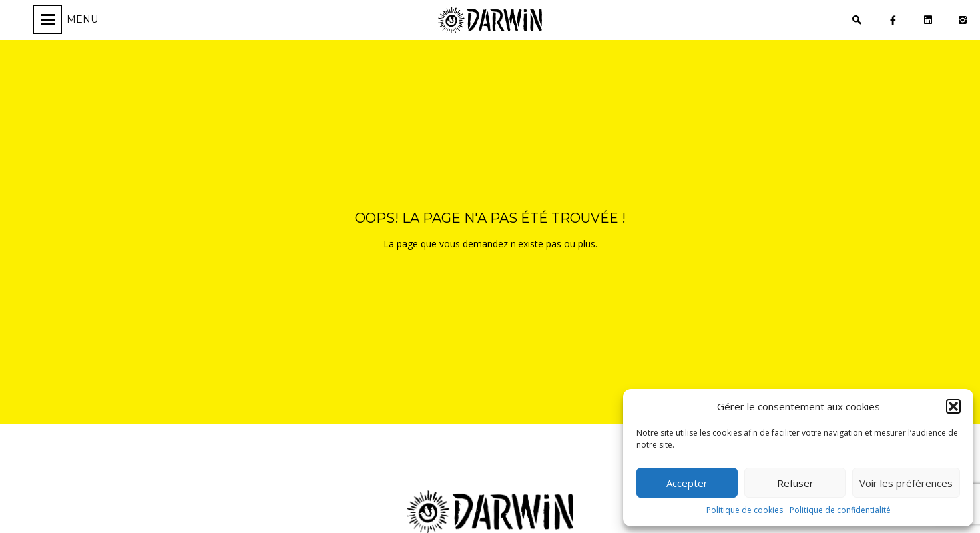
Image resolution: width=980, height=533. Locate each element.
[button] (953, 406)
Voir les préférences (906, 483)
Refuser (795, 483)
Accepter (687, 483)
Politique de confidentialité (840, 510)
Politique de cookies (745, 510)
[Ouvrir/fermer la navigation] (68, 20)
